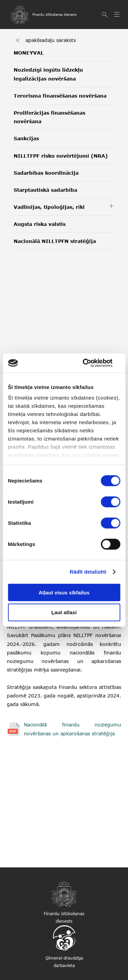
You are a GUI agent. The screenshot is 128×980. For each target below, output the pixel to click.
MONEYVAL (29, 53)
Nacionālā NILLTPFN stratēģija (55, 241)
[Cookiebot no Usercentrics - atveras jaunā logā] (91, 363)
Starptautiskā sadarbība (45, 190)
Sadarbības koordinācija (46, 173)
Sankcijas (26, 138)
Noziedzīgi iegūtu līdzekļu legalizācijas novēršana (48, 74)
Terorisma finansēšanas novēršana (60, 96)
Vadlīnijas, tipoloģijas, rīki (49, 207)
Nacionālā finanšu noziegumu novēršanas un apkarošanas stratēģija (73, 729)
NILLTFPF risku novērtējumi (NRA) (61, 156)
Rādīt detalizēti (88, 572)
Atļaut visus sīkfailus (64, 592)
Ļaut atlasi (64, 612)
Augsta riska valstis (40, 224)
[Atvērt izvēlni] (118, 15)
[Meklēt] (106, 15)
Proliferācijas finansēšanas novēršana (49, 117)
